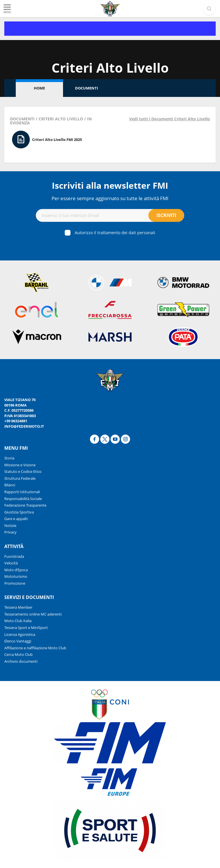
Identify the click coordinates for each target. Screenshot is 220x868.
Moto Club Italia (18, 621)
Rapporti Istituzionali (22, 492)
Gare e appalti (16, 519)
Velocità (11, 563)
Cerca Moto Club (18, 654)
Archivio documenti (21, 661)
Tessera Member (18, 607)
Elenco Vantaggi (18, 641)
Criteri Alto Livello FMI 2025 (57, 140)
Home (39, 88)
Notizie (10, 525)
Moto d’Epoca (16, 570)
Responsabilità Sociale (23, 499)
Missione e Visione (20, 465)
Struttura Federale (20, 478)
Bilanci (10, 485)
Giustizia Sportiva (19, 512)
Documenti (87, 88)
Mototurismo (16, 576)
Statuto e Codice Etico (23, 471)
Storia (9, 458)
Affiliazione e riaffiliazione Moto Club (35, 648)
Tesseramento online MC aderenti (33, 614)
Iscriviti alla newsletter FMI (110, 185)
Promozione (15, 583)
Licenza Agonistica (20, 634)
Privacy (10, 532)
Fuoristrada (14, 556)
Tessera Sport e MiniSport (26, 628)
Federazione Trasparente (25, 505)
